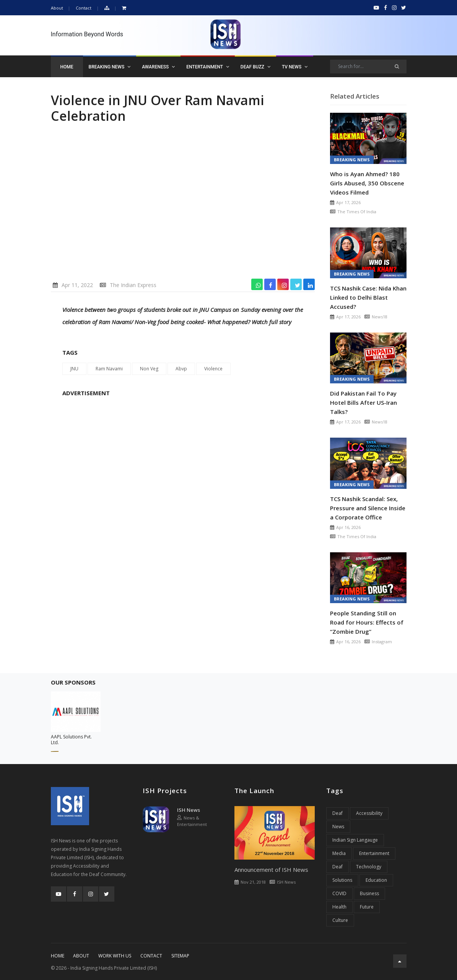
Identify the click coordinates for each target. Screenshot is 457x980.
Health (339, 907)
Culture (340, 920)
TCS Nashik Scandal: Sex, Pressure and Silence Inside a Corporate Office (368, 508)
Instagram (382, 642)
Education (376, 880)
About (57, 8)
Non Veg (149, 369)
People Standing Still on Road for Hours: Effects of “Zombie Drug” (367, 622)
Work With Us (115, 956)
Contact (84, 8)
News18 (380, 317)
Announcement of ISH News (271, 870)
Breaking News (110, 67)
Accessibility (369, 813)
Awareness (158, 67)
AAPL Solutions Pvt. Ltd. (71, 740)
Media (339, 853)
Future (367, 907)
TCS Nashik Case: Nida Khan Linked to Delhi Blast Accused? (368, 297)
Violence (213, 369)
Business (369, 893)
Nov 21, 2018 (253, 882)
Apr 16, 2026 (348, 527)
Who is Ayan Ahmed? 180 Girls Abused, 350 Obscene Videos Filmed (367, 183)
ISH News (189, 810)
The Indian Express (133, 285)
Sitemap (180, 956)
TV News (295, 67)
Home (67, 67)
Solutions (342, 880)
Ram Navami (109, 369)
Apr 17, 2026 (348, 202)
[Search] (368, 67)
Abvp (181, 369)
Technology (369, 867)
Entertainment (208, 67)
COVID (339, 893)
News (338, 827)
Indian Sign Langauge (355, 840)
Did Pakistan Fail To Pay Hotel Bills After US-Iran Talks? (363, 402)
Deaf (337, 813)
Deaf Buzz (255, 67)
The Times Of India (357, 212)
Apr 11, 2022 (77, 285)
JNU (74, 369)
